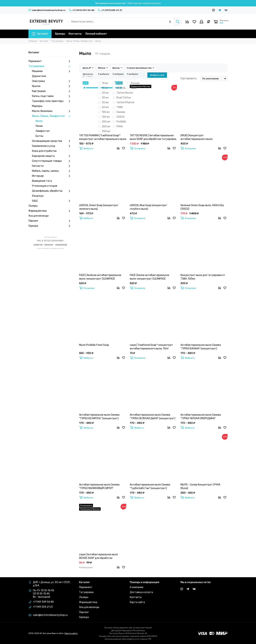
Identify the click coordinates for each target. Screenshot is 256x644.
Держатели (39, 76)
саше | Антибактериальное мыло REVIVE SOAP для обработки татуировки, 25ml (99, 556)
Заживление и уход (52, 146)
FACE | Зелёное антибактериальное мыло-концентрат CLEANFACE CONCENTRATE (100, 277)
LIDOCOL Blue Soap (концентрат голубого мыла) (148, 207)
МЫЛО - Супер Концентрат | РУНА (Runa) (200, 486)
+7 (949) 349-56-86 (82, 10)
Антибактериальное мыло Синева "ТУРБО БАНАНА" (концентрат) (201, 347)
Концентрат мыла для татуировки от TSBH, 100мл (203, 277)
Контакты (75, 34)
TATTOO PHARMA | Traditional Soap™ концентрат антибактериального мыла (103, 137)
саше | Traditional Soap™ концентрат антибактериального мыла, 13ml (151, 347)
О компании (137, 587)
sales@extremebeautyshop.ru (47, 10)
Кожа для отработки (44, 151)
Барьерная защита (52, 156)
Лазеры (33, 206)
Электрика (52, 81)
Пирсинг (50, 221)
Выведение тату (42, 181)
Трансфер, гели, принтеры (52, 101)
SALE (52, 201)
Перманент (50, 61)
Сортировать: (189, 78)
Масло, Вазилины (52, 111)
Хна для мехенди (38, 216)
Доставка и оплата (141, 592)
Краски (52, 86)
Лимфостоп (43, 131)
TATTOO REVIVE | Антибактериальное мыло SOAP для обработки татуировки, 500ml (153, 137)
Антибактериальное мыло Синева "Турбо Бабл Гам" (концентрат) (150, 486)
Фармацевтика (50, 211)
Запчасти (52, 166)
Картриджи (52, 91)
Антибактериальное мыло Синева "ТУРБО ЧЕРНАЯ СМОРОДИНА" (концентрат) (201, 417)
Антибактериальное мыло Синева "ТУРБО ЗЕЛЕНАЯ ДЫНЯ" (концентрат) (153, 417)
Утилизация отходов (45, 186)
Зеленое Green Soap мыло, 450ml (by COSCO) (202, 207)
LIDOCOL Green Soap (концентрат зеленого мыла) (99, 207)
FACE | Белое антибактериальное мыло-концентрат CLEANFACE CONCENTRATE (150, 277)
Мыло (39, 121)
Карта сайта (137, 602)
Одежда (50, 226)
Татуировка (50, 66)
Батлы (39, 136)
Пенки (39, 126)
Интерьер (52, 176)
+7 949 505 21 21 (43, 607)
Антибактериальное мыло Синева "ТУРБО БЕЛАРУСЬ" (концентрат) (99, 417)
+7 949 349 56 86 (43, 602)
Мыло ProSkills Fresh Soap (94, 345)
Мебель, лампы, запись (52, 171)
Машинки (52, 71)
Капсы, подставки (52, 96)
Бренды (60, 34)
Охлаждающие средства (52, 141)
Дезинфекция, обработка (52, 191)
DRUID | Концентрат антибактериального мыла (196, 137)
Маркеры (37, 106)
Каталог (40, 34)
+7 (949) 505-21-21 (110, 10)
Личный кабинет (96, 34)
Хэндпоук (38, 196)
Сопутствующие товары (52, 161)
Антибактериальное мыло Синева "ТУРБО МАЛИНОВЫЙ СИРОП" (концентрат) (99, 487)
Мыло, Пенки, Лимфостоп (52, 116)
